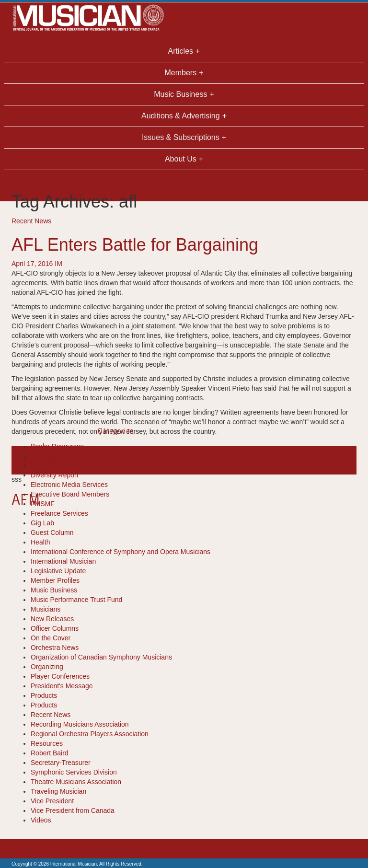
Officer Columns (55, 628)
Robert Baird (50, 753)
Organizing (47, 667)
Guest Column (52, 532)
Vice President (52, 801)
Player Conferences (60, 676)
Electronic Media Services (69, 485)
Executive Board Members (70, 494)
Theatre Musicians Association (76, 782)
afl (15, 460)
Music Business (54, 590)
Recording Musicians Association (80, 724)
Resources (47, 743)
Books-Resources (57, 446)
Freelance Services (59, 513)
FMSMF (43, 504)
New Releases (52, 619)
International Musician (63, 561)
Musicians (46, 609)
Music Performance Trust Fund (76, 600)
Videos (41, 820)
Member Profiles (55, 580)
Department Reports (61, 465)
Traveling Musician (58, 791)
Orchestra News (55, 648)
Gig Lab (42, 523)
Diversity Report (55, 475)
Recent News (31, 221)
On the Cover (51, 638)
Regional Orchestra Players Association (90, 734)
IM (58, 264)
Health (40, 542)
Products (44, 695)
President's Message (62, 686)
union (96, 460)
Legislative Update (58, 571)
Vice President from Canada (73, 810)
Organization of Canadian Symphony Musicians (101, 657)
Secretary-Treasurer (61, 763)
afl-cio (28, 460)
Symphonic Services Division (74, 772)
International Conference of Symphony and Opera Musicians (121, 552)
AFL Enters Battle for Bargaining (135, 245)
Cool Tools (46, 456)
